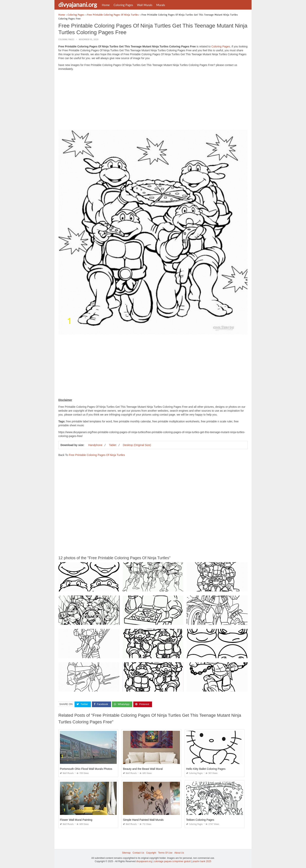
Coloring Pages (123, 5)
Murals (161, 5)
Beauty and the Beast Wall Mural (143, 769)
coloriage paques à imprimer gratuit (172, 861)
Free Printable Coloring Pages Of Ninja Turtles (97, 455)
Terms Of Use (165, 853)
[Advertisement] (153, 101)
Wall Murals (145, 5)
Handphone (95, 445)
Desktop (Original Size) (137, 445)
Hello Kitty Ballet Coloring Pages (206, 769)
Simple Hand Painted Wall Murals (143, 820)
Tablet (113, 445)
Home (106, 5)
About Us (179, 853)
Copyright (151, 853)
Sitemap (126, 853)
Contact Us (138, 853)
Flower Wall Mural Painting (76, 820)
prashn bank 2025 (202, 861)
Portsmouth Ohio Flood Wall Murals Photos (86, 769)
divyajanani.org (78, 4)
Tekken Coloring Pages (200, 820)
